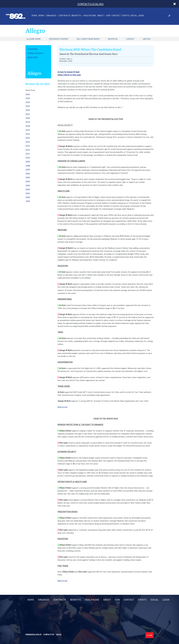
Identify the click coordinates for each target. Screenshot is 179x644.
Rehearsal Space (33, 634)
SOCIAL (134, 16)
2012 (28, 150)
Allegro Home (34, 39)
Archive (147, 39)
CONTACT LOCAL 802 (90, 4)
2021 (28, 114)
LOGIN (141, 16)
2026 (28, 94)
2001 (28, 193)
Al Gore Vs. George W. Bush (68, 72)
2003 (28, 185)
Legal (59, 634)
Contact (130, 39)
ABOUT (101, 16)
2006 (28, 173)
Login (149, 635)
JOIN (108, 16)
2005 (28, 177)
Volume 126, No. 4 (36, 53)
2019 (28, 122)
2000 (28, 197)
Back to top (62, 407)
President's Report (59, 39)
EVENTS (126, 16)
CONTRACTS (64, 16)
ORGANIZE (51, 16)
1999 (28, 201)
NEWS (41, 16)
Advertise (113, 39)
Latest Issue (33, 49)
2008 (28, 166)
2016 (28, 134)
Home (34, 16)
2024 (28, 102)
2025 (28, 98)
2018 (28, 126)
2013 (28, 146)
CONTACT (116, 16)
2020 (28, 118)
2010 (28, 158)
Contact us (49, 634)
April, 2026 (33, 57)
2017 (28, 130)
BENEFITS (76, 16)
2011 (28, 154)
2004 (28, 181)
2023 (28, 106)
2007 (28, 169)
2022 (28, 110)
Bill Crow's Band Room (88, 39)
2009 (28, 161)
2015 (28, 138)
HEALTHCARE (90, 16)
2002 (28, 189)
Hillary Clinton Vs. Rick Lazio (69, 75)
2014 (28, 142)
